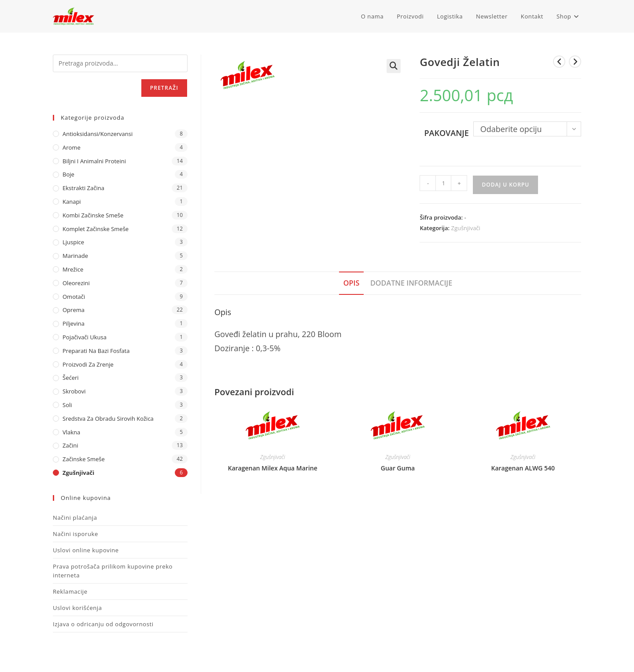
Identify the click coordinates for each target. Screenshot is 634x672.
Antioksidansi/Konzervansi (98, 134)
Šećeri (71, 378)
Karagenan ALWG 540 (523, 468)
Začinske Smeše (84, 459)
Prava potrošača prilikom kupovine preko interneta (113, 571)
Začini (70, 445)
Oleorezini (76, 283)
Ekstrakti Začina (83, 188)
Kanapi (72, 202)
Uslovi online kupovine (86, 550)
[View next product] (575, 62)
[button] (394, 66)
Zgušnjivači (465, 228)
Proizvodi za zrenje (88, 364)
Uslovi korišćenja (77, 608)
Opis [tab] (352, 283)
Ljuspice (73, 242)
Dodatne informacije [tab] (411, 283)
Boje (68, 174)
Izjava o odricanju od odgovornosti (103, 624)
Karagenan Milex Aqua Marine (273, 468)
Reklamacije (70, 591)
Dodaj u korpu (505, 185)
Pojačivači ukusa (85, 337)
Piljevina (74, 323)
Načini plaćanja (75, 518)
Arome (72, 147)
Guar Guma (398, 468)
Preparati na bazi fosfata (96, 351)
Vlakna (71, 432)
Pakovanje (446, 133)
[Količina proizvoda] (443, 183)
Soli (67, 405)
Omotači (74, 297)
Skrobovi (74, 391)
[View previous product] (559, 62)
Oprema (74, 310)
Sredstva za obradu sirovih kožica (108, 419)
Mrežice (73, 269)
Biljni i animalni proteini (94, 161)
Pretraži (164, 88)
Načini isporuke (76, 534)
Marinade (75, 256)
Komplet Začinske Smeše (96, 229)
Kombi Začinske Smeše (93, 215)
